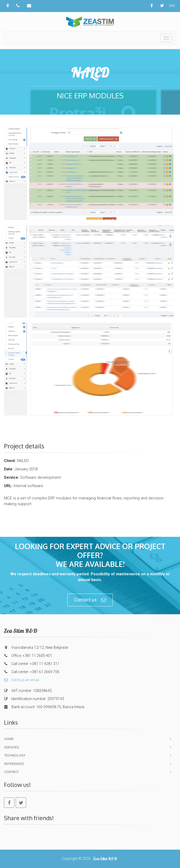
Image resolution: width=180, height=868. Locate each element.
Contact (12, 772)
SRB (172, 6)
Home (9, 739)
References (14, 764)
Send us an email (22, 680)
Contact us (90, 600)
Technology (15, 755)
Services (12, 747)
